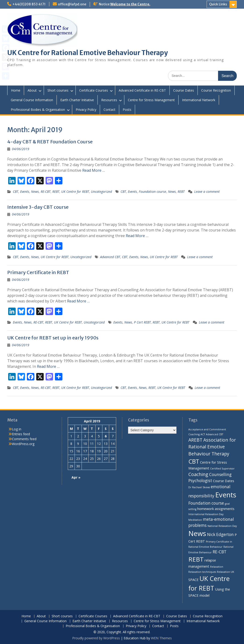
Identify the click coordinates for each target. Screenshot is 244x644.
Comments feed (24, 439)
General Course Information (32, 100)
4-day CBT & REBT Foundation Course (50, 142)
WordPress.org (23, 444)
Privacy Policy (86, 110)
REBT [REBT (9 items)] (196, 559)
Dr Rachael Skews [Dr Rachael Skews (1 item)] (199, 487)
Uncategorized (101, 192)
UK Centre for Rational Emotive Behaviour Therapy (88, 53)
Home (16, 90)
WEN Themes (161, 638)
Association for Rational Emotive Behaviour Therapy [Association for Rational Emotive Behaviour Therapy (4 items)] (212, 447)
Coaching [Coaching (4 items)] (198, 474)
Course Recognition (216, 90)
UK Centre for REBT (75, 192)
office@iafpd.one (72, 4)
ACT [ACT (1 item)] (203, 434)
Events (25, 192)
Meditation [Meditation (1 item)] (195, 520)
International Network (199, 100)
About (32, 90)
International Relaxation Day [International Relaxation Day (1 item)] (206, 514)
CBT (16, 192)
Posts (127, 110)
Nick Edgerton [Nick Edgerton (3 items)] (220, 534)
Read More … (94, 170)
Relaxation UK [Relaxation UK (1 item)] (226, 572)
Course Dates (184, 90)
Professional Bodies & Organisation (38, 110)
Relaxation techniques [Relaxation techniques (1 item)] (202, 572)
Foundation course (152, 192)
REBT (56, 192)
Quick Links (218, 4)
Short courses (58, 90)
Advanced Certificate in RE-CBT (142, 90)
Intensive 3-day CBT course (38, 207)
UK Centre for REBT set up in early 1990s (53, 338)
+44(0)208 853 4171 (29, 4)
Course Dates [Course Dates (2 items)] (224, 481)
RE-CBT (46, 192)
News (35, 192)
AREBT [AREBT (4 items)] (195, 440)
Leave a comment (207, 192)
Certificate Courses (94, 90)
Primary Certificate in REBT (38, 272)
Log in (17, 429)
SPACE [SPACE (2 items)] (194, 580)
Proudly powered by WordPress (96, 638)
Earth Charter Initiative (77, 100)
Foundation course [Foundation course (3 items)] (206, 503)
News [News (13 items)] (197, 533)
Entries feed (21, 434)
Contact (109, 110)
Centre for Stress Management (151, 100)
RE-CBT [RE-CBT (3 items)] (220, 552)
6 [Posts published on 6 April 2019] (106, 436)
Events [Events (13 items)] (226, 495)
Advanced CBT (110, 257)
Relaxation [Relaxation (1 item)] (217, 567)
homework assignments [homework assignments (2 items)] (216, 509)
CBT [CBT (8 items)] (194, 461)
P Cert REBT (142, 322)
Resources (109, 100)
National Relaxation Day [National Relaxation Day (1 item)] (222, 526)
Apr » (76, 477)
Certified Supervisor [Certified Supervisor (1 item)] (222, 469)
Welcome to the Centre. (130, 4)
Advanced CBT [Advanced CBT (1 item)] (215, 434)
